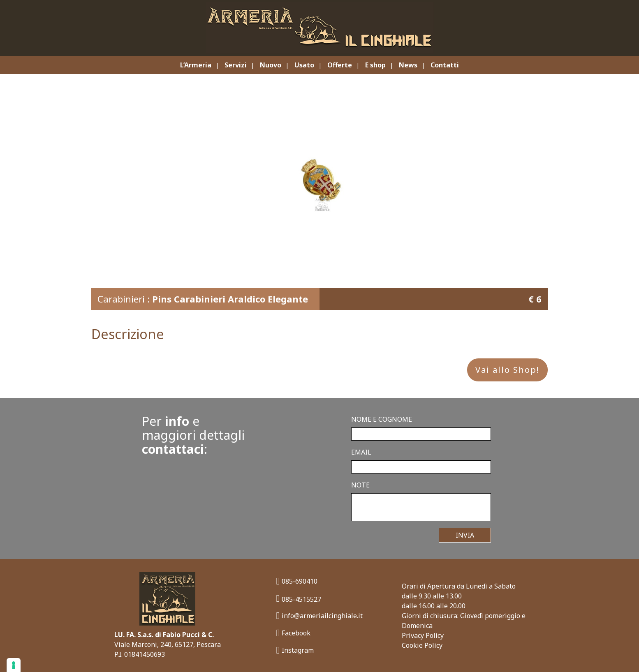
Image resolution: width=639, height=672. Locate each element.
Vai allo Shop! (507, 370)
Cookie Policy (422, 645)
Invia (465, 535)
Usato (304, 65)
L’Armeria (196, 65)
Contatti (445, 65)
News (408, 65)
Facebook (294, 633)
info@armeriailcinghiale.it (320, 615)
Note (360, 485)
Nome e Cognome (382, 419)
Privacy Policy (423, 635)
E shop (375, 65)
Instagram (295, 650)
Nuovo (271, 65)
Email (361, 452)
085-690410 (297, 581)
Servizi (236, 65)
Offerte (340, 65)
